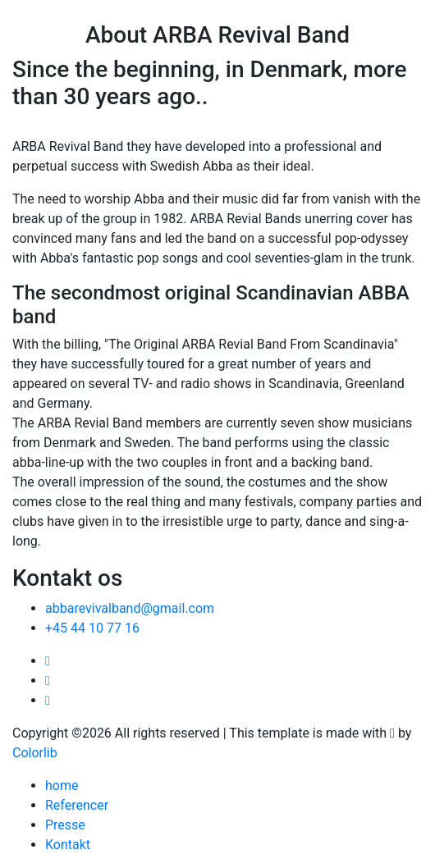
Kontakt (68, 845)
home (62, 786)
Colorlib (35, 753)
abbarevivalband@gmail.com (130, 608)
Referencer (77, 805)
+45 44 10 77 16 (92, 628)
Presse (65, 825)
